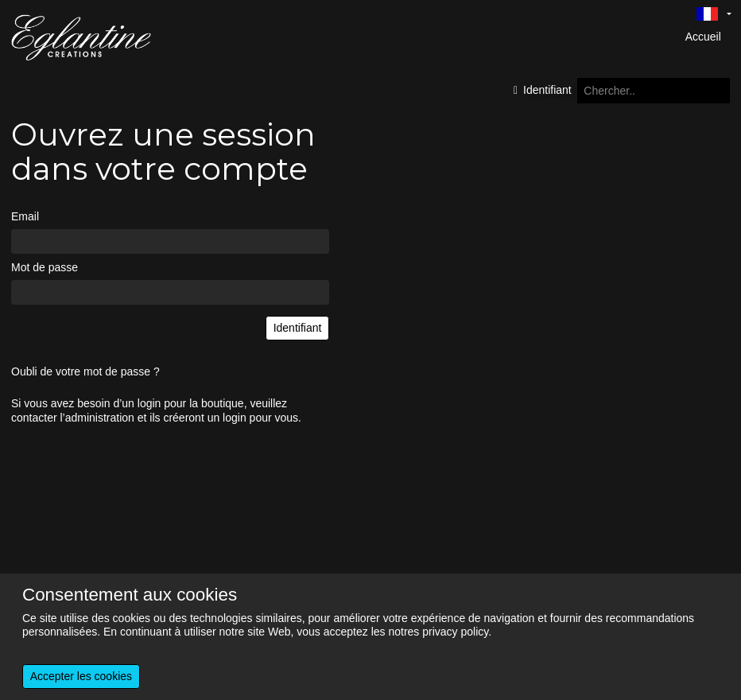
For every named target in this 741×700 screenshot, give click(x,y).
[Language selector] (714, 14)
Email (25, 216)
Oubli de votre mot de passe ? (85, 371)
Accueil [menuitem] (703, 37)
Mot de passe (45, 267)
